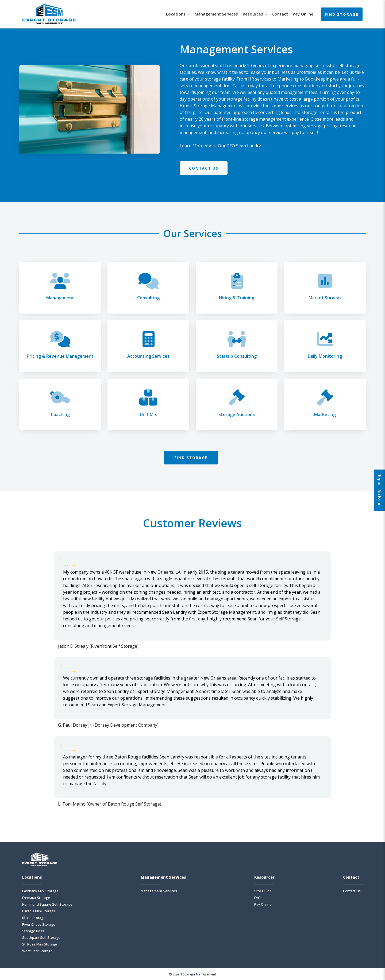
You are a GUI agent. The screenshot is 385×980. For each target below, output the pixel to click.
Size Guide (263, 891)
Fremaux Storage (36, 898)
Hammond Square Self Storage (47, 904)
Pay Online (303, 14)
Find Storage (342, 14)
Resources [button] (253, 14)
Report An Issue (379, 490)
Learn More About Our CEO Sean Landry (220, 146)
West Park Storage (37, 951)
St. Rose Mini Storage (40, 945)
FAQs (258, 898)
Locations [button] (176, 14)
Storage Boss (33, 931)
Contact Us (204, 168)
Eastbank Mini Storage (40, 891)
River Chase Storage (39, 924)
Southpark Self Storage (41, 938)
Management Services (216, 14)
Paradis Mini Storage (39, 911)
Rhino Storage (34, 918)
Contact (280, 14)
